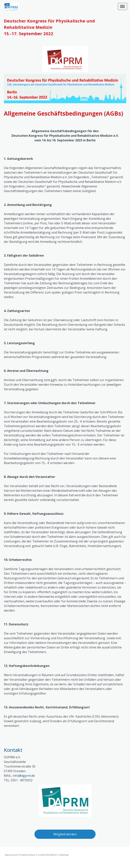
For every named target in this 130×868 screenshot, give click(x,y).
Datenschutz (28, 855)
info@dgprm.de (24, 776)
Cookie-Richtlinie (47, 855)
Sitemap (64, 855)
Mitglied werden (65, 834)
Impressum (11, 855)
